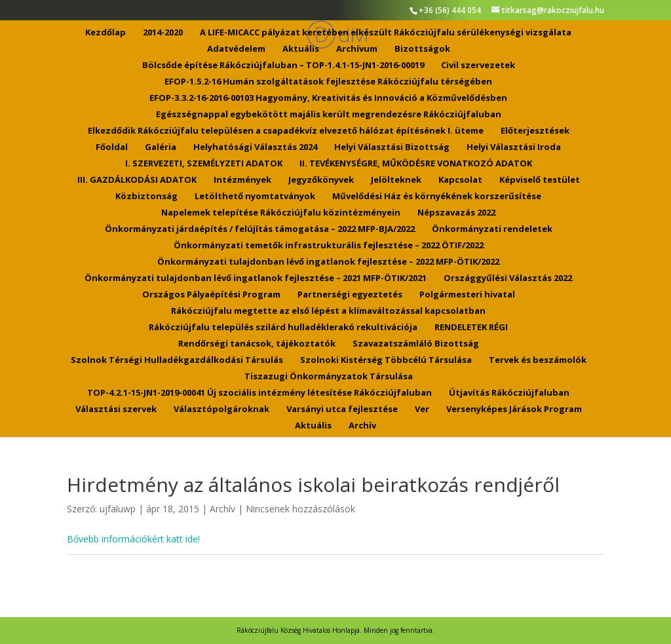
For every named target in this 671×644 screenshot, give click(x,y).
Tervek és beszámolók (538, 360)
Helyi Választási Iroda (514, 147)
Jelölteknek (396, 180)
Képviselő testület (540, 180)
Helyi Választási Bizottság (392, 147)
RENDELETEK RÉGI (471, 328)
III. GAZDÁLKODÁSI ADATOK (137, 180)
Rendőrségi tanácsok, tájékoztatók (257, 344)
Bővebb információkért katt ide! (133, 539)
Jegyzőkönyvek (321, 180)
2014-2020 (163, 33)
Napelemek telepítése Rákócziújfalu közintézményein (281, 213)
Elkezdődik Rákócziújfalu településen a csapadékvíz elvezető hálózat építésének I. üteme (286, 131)
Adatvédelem (236, 49)
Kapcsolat (460, 180)
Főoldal (112, 147)
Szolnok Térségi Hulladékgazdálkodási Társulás (177, 360)
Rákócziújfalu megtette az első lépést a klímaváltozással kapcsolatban (328, 311)
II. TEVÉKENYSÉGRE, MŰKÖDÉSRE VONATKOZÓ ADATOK (416, 164)
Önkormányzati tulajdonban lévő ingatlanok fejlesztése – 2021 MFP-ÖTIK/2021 (256, 278)
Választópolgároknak (221, 409)
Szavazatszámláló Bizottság (416, 344)
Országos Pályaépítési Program (211, 295)
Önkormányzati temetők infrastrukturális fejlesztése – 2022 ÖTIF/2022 (329, 246)
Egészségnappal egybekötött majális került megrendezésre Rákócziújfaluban (329, 115)
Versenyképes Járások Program (514, 409)
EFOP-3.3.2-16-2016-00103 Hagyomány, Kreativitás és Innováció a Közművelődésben (328, 98)
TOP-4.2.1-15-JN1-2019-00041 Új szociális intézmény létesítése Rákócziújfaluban (259, 393)
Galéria (161, 147)
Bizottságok (422, 49)
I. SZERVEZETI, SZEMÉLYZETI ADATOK (204, 164)
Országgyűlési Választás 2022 (508, 278)
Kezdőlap (105, 33)
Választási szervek (116, 409)
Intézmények (242, 180)
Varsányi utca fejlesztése (342, 409)
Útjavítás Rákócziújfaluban (509, 393)
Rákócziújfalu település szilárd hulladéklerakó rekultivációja (283, 328)
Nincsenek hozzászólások (300, 509)
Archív (362, 426)
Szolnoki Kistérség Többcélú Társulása (386, 360)
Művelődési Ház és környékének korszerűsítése (437, 197)
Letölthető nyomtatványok (255, 197)
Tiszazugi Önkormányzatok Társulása (329, 377)
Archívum (357, 49)
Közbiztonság (146, 197)
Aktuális (301, 49)
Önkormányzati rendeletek (492, 229)
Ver (422, 409)
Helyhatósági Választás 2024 (255, 147)
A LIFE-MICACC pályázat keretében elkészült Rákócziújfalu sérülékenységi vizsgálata (386, 33)
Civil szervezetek (478, 66)
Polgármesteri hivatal (467, 295)
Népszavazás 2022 (456, 213)
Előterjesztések (535, 131)
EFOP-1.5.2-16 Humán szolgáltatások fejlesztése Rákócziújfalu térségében (328, 82)
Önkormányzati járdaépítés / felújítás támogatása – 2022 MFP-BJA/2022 (260, 229)
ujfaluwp (118, 509)
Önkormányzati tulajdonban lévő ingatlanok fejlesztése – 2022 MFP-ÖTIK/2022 (328, 262)
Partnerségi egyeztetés (350, 295)
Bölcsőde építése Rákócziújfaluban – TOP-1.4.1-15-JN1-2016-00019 (283, 66)
